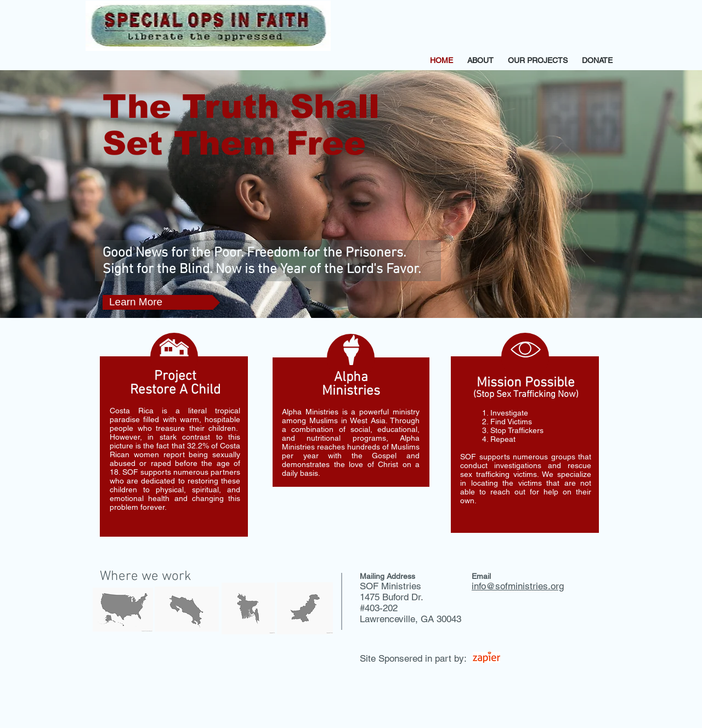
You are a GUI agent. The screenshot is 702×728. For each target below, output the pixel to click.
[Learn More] (161, 302)
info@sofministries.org (518, 586)
